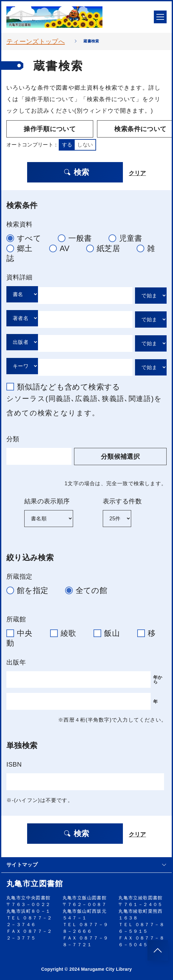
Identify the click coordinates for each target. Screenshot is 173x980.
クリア (138, 171)
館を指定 (30, 588)
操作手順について (43, 129)
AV (62, 246)
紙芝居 (106, 246)
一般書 (77, 237)
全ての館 (89, 588)
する (67, 143)
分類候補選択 (130, 455)
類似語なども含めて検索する (66, 385)
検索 (75, 171)
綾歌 (67, 631)
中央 (23, 631)
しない (85, 143)
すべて (26, 237)
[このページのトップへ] (158, 950)
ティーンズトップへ (36, 41)
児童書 (128, 237)
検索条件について (122, 129)
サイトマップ (86, 863)
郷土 (22, 246)
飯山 (110, 631)
